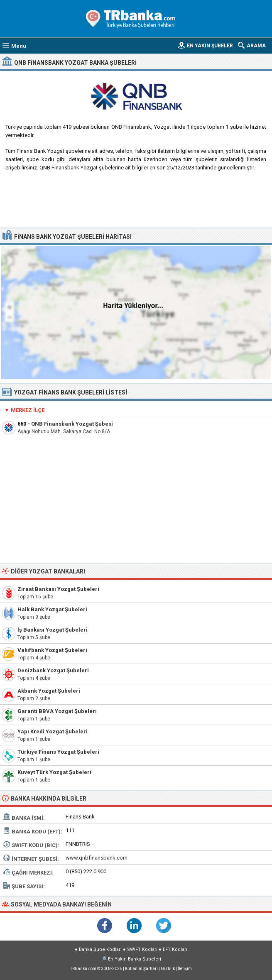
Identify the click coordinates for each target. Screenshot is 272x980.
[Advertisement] (136, 203)
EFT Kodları (175, 949)
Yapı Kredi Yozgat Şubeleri (53, 731)
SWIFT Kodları (142, 949)
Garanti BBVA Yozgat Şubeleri (57, 711)
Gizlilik (168, 969)
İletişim (185, 969)
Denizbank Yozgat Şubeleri (53, 670)
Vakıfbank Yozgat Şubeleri (52, 650)
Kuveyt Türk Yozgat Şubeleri (54, 772)
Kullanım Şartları (141, 969)
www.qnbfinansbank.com (97, 858)
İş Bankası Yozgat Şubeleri (53, 630)
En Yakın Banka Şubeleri (135, 959)
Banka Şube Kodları (100, 949)
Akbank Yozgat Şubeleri (49, 691)
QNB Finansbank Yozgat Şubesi (72, 424)
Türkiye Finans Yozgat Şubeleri (58, 752)
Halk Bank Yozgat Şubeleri (52, 609)
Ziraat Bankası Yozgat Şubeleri (58, 589)
